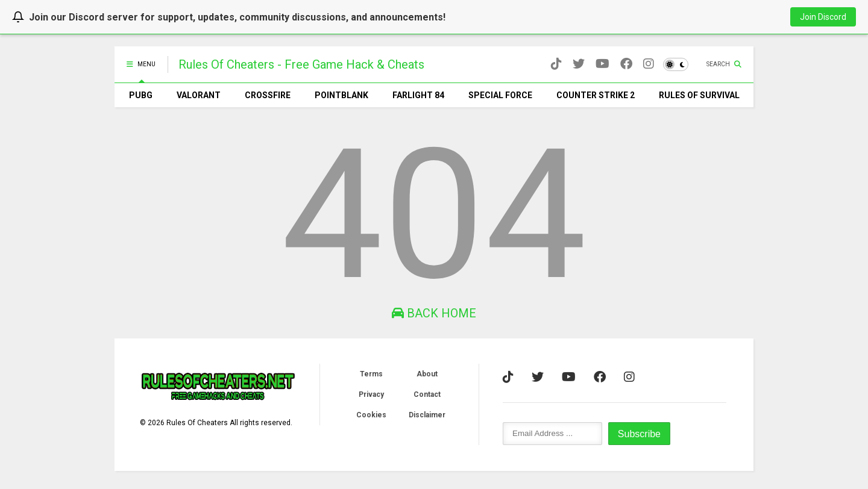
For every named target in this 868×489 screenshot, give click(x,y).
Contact (427, 394)
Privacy (371, 394)
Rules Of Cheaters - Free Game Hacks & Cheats (301, 64)
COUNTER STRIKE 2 (596, 95)
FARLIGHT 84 (418, 95)
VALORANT (199, 95)
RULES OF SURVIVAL (699, 95)
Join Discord (823, 17)
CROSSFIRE (268, 95)
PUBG (141, 95)
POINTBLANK (341, 95)
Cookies (371, 415)
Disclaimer (427, 415)
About (427, 374)
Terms (371, 374)
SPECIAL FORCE (500, 95)
